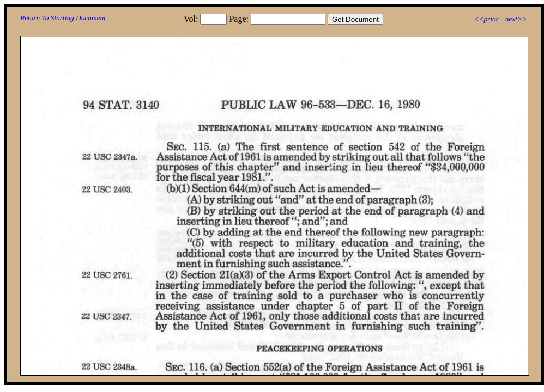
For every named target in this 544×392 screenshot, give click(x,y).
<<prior (486, 19)
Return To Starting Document (63, 18)
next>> (516, 19)
